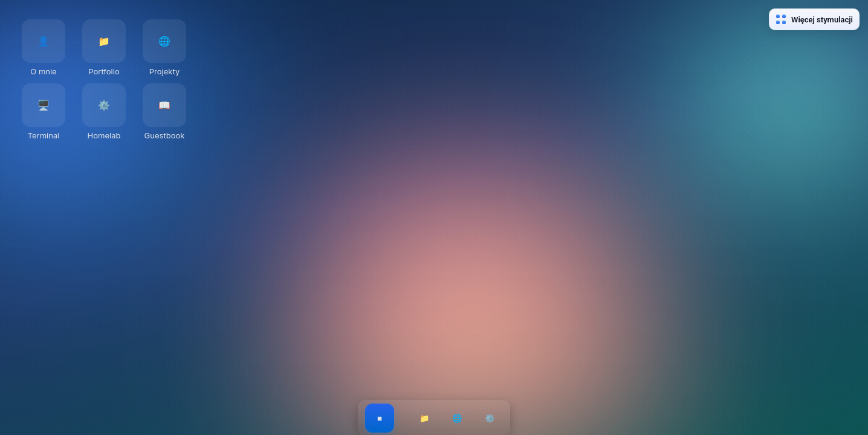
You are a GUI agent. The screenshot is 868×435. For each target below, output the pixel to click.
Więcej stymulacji (814, 19)
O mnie (43, 71)
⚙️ (490, 418)
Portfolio (104, 71)
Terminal (44, 135)
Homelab (104, 135)
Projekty (164, 71)
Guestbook (165, 135)
